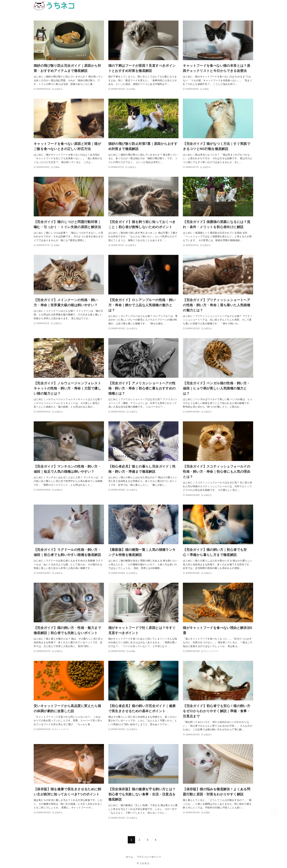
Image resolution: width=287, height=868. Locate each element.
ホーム (129, 857)
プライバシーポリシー (149, 857)
